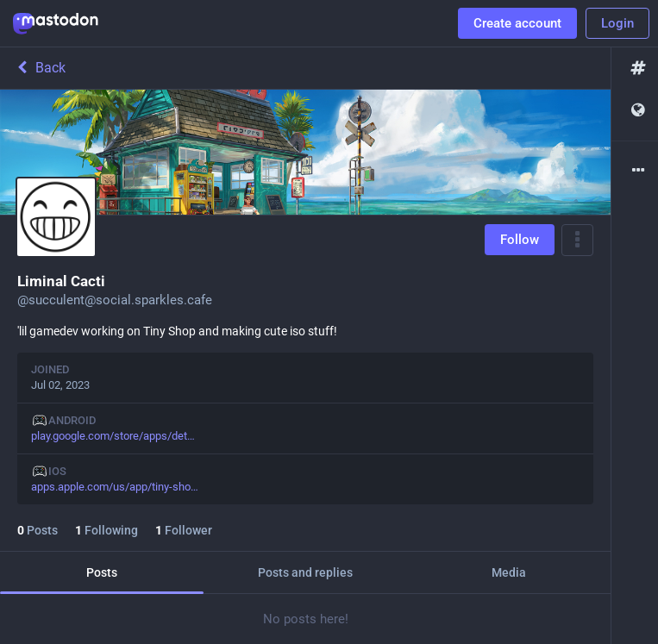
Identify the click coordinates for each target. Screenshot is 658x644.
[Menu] (577, 240)
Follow (520, 240)
